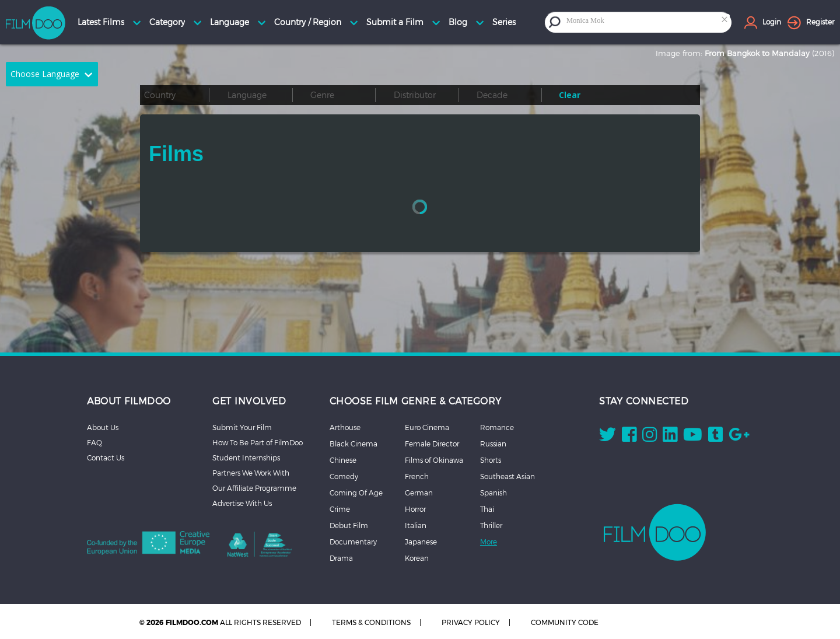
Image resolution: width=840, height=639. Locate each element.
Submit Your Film (242, 427)
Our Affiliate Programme (254, 488)
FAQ (94, 442)
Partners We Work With (251, 473)
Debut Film (349, 525)
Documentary (353, 542)
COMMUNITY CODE (565, 622)
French (417, 476)
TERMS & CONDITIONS (371, 622)
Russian (493, 444)
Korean (417, 558)
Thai (487, 509)
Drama (341, 558)
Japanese (421, 542)
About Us (103, 427)
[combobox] (647, 22)
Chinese (343, 460)
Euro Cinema (427, 427)
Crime (340, 509)
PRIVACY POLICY (471, 622)
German (419, 493)
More (489, 542)
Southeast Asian (508, 476)
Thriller (491, 525)
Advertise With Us (242, 503)
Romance (497, 427)
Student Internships (246, 458)
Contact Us (106, 458)
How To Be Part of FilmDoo (258, 442)
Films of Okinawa (434, 460)
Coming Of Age (356, 493)
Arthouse (345, 427)
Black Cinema (353, 444)
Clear (570, 95)
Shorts (491, 460)
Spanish (494, 493)
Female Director (432, 444)
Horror (415, 509)
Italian (416, 525)
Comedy (344, 476)
